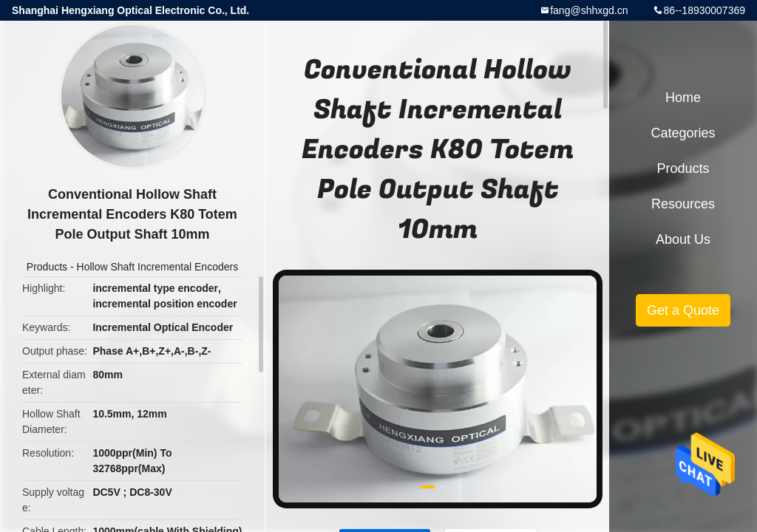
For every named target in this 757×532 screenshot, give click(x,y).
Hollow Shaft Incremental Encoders (158, 267)
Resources (683, 204)
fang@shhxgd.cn (589, 10)
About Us (683, 239)
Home (683, 98)
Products (47, 267)
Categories (683, 133)
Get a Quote (683, 310)
